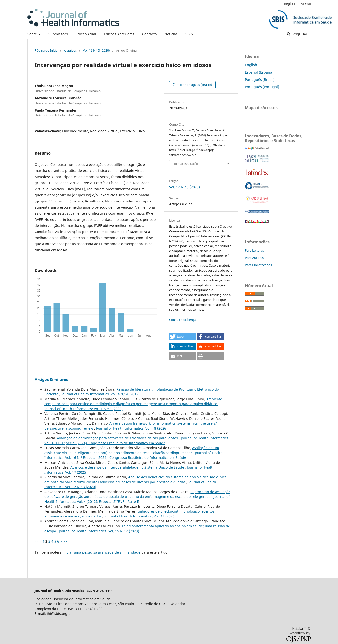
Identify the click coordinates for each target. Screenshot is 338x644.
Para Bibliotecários (258, 265)
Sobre (33, 34)
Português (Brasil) (260, 79)
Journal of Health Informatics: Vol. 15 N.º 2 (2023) (99, 531)
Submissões (58, 34)
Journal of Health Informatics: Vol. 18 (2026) (132, 428)
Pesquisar (297, 34)
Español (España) (259, 72)
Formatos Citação (185, 164)
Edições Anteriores (119, 34)
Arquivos (70, 50)
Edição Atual (86, 34)
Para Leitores (254, 250)
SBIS (189, 34)
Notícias (171, 34)
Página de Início (46, 50)
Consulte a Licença (183, 320)
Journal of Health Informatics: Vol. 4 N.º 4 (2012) (100, 394)
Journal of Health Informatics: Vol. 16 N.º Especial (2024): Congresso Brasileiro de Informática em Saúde (137, 440)
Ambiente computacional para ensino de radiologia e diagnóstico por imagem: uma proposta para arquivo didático (133, 401)
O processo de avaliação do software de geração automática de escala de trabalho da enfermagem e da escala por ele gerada (137, 494)
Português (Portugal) (262, 87)
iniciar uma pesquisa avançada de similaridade (101, 552)
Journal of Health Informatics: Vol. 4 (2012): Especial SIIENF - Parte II (137, 499)
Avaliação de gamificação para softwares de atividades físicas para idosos (118, 438)
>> (65, 541)
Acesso (306, 4)
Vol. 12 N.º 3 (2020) (96, 50)
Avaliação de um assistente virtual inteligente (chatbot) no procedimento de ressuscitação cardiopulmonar (132, 450)
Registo (290, 4)
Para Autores (254, 258)
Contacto (149, 34)
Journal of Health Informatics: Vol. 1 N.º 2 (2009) (84, 409)
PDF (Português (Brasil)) (194, 85)
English (251, 65)
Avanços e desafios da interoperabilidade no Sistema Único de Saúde (128, 467)
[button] (183, 337)
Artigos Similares (51, 380)
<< (37, 541)
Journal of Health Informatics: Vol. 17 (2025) (140, 516)
